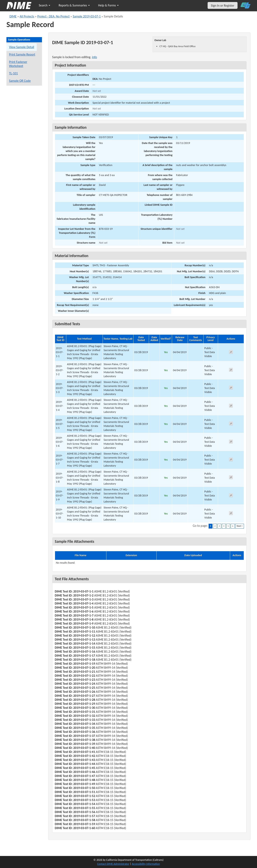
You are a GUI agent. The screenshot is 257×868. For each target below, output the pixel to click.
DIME (13, 16)
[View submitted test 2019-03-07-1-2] (231, 370)
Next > (240, 526)
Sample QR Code (20, 81)
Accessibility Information (146, 864)
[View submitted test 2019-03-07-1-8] (231, 478)
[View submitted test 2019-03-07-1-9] (231, 496)
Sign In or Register (223, 6)
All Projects (27, 16)
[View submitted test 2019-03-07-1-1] (231, 353)
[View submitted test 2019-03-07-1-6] (231, 442)
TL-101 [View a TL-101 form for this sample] (13, 73)
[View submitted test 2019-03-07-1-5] (231, 424)
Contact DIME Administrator (113, 864)
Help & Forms (108, 5)
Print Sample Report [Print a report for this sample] (22, 54)
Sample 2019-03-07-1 (87, 16)
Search (44, 5)
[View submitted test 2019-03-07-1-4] (231, 406)
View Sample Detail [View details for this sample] (22, 47)
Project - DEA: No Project (54, 16)
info (94, 57)
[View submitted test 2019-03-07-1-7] (231, 460)
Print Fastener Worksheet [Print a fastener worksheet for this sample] (18, 64)
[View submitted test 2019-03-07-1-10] (231, 514)
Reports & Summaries (74, 5)
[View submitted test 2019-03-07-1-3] (231, 388)
